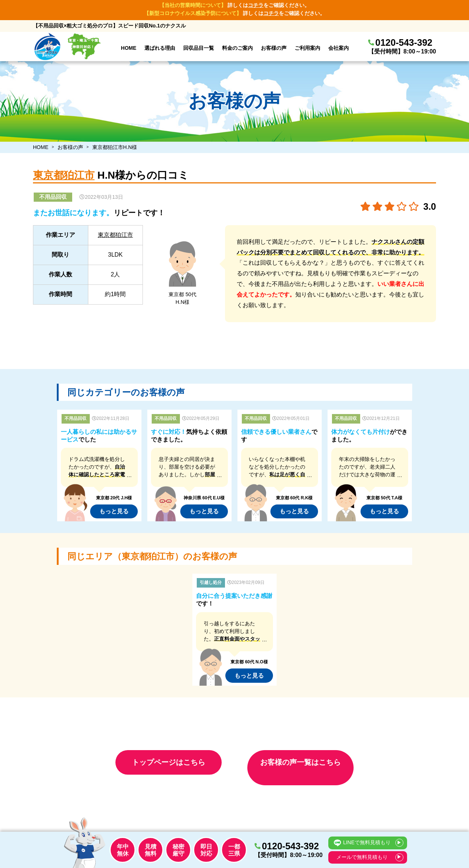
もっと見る (114, 511)
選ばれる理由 (160, 48)
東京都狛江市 (64, 175)
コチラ (256, 5)
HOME (129, 48)
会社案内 (339, 48)
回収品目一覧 (199, 48)
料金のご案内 (237, 48)
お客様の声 (274, 48)
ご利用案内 (307, 48)
